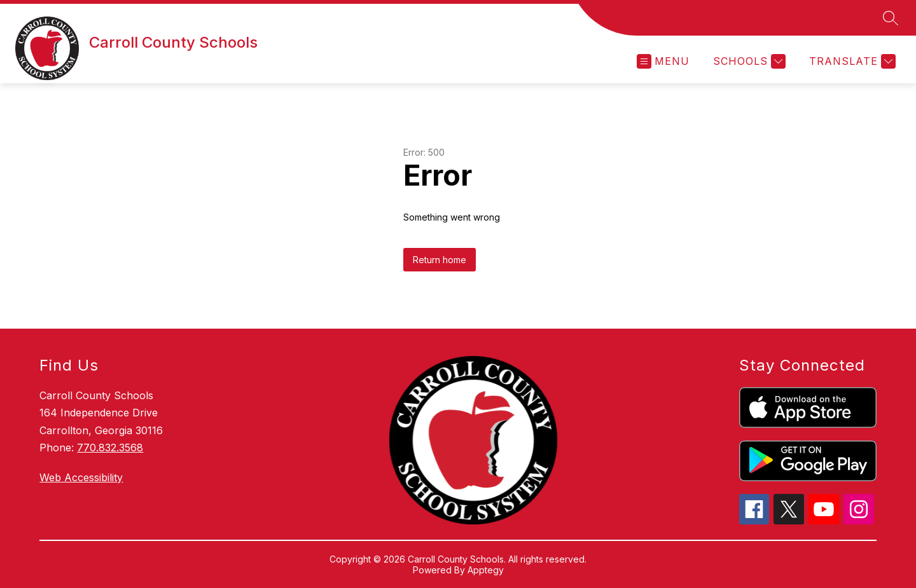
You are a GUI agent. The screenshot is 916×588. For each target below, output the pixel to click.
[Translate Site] (851, 61)
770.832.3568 (110, 448)
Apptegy (486, 570)
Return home (440, 260)
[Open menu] (663, 61)
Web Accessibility (81, 477)
